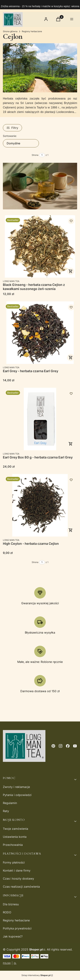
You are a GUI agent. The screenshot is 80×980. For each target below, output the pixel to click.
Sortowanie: (10, 136)
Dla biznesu (11, 904)
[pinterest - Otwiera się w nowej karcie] (53, 746)
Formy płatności (14, 862)
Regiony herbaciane (32, 31)
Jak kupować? (13, 936)
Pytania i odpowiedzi (17, 795)
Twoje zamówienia (15, 829)
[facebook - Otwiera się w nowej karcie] (68, 746)
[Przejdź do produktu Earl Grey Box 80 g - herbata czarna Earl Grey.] (40, 419)
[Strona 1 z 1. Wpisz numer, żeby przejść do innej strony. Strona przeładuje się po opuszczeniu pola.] (42, 155)
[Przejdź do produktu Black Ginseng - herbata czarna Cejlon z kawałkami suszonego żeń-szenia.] (40, 246)
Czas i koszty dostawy (18, 879)
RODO (7, 912)
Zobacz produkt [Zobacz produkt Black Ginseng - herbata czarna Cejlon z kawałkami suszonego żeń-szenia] (71, 271)
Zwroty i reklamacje (16, 787)
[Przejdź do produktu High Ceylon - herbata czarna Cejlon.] (40, 505)
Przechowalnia (13, 845)
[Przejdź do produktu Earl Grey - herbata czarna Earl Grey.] (40, 333)
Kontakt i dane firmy (17, 870)
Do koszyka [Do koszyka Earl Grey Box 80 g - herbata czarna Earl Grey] (71, 444)
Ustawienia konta (15, 837)
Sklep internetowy (36, 975)
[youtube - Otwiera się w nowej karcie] (75, 746)
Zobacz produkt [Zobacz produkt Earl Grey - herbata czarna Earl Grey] (71, 358)
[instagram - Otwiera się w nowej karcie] (61, 746)
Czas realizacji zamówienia (21, 887)
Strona (35, 155)
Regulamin (10, 803)
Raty (6, 811)
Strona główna (10, 31)
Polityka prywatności (17, 928)
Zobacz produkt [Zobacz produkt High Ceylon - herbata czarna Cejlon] (71, 530)
